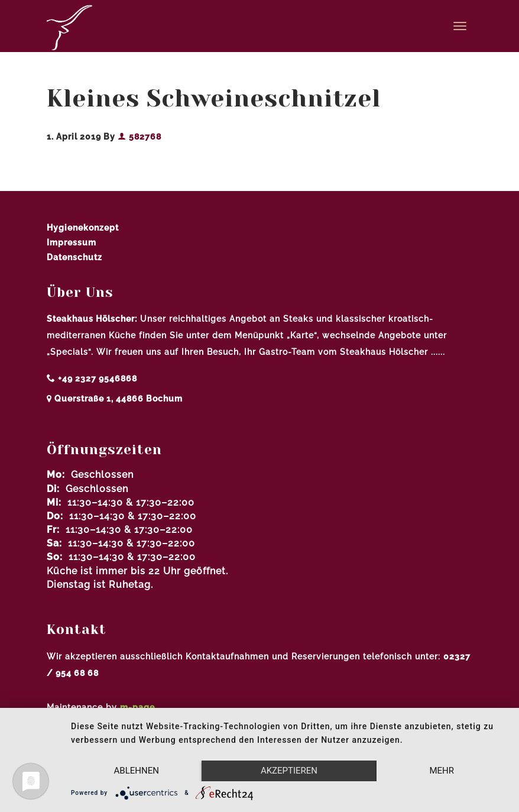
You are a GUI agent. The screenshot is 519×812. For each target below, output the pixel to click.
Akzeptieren (289, 771)
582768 (140, 137)
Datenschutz (74, 257)
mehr (442, 771)
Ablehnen (137, 771)
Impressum (72, 242)
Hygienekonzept (83, 228)
